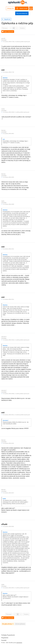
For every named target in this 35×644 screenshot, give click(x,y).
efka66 (4, 524)
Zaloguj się (10, 8)
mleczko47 (6, 420)
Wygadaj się (7, 19)
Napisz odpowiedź (9, 32)
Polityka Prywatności (8, 635)
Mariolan (5, 78)
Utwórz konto (22, 9)
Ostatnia (22, 28)
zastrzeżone (19, 643)
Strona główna (20, 624)
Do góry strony (7, 624)
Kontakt (4, 640)
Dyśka (4, 499)
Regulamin (5, 638)
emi (3, 70)
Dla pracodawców (22, 13)
